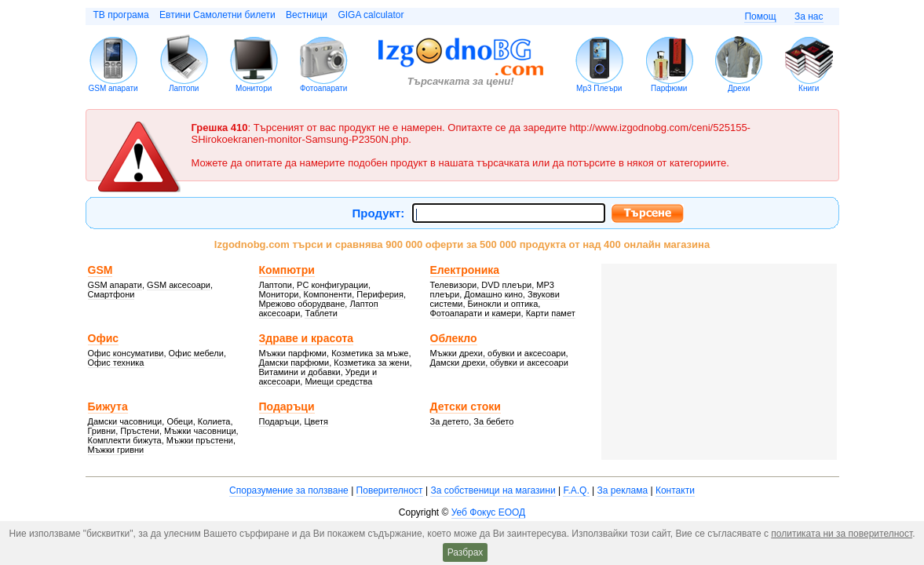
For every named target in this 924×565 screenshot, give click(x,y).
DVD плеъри (506, 285)
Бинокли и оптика (503, 304)
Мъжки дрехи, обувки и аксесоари (498, 353)
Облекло (454, 338)
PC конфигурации (332, 285)
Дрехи (739, 88)
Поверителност (390, 490)
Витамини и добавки (300, 372)
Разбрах (466, 552)
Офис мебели (196, 353)
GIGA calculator (371, 15)
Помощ (760, 16)
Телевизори (454, 285)
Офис (104, 338)
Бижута (108, 406)
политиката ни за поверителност (842, 534)
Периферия (380, 294)
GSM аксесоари (179, 285)
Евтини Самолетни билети (217, 15)
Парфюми (669, 88)
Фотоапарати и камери (476, 313)
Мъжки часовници (200, 431)
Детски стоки (466, 406)
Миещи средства (338, 381)
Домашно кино (493, 294)
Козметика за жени (371, 363)
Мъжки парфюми (293, 353)
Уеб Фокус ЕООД (488, 512)
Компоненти (328, 294)
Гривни (102, 431)
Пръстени (140, 431)
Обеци (179, 421)
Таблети (321, 313)
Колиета (214, 421)
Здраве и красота (307, 338)
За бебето (493, 421)
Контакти (675, 490)
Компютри (287, 270)
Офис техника (116, 363)
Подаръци (287, 406)
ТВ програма (121, 15)
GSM (100, 270)
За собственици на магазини (493, 490)
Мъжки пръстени (200, 440)
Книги (809, 88)
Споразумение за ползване (289, 490)
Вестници (307, 15)
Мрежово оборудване (302, 304)
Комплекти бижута (125, 440)
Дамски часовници (125, 421)
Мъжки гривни (116, 450)
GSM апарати (113, 88)
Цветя (316, 421)
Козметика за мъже (370, 353)
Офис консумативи (126, 353)
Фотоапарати (324, 88)
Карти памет (551, 313)
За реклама (623, 490)
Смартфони (111, 294)
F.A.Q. (576, 490)
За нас (809, 16)
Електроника (465, 270)
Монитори (254, 88)
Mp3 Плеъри (599, 88)
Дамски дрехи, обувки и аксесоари (499, 363)
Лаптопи (184, 88)
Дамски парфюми (294, 363)
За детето (450, 421)
